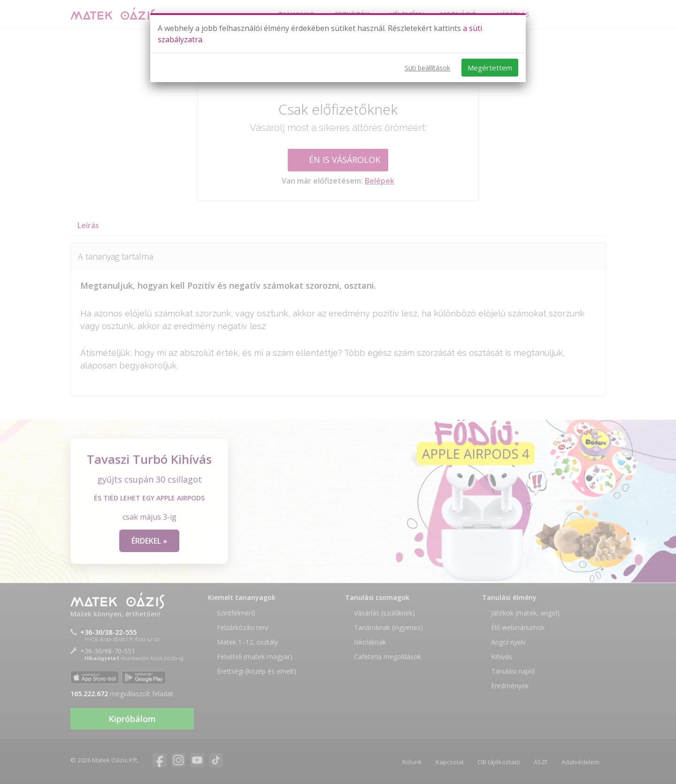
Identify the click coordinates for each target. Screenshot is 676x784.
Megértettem (490, 68)
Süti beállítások (427, 68)
